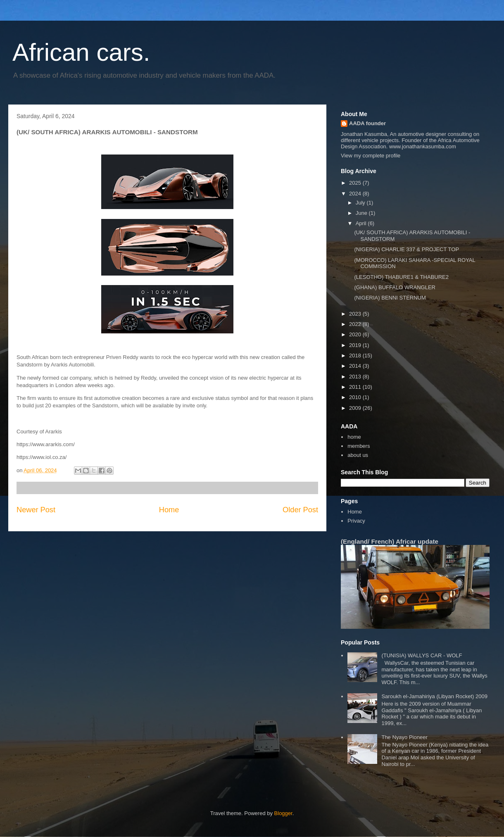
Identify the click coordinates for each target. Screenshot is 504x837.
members (359, 446)
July (361, 203)
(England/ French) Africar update (390, 541)
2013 (356, 377)
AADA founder (367, 123)
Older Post (300, 510)
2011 (356, 387)
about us (358, 455)
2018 (356, 355)
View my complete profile (371, 156)
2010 (356, 397)
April (362, 223)
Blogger (283, 813)
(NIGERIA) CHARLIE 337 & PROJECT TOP (407, 249)
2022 (356, 324)
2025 (356, 183)
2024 (356, 194)
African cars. (81, 52)
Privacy (356, 521)
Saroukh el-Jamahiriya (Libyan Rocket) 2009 (434, 696)
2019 (356, 345)
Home (169, 510)
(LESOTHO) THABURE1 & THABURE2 (401, 277)
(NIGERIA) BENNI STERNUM (390, 298)
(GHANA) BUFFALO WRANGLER (395, 287)
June (362, 213)
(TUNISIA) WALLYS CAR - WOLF (422, 655)
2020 (356, 334)
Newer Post (36, 510)
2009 (356, 408)
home (354, 437)
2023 (356, 314)
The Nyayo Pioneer (404, 737)
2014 (356, 366)
